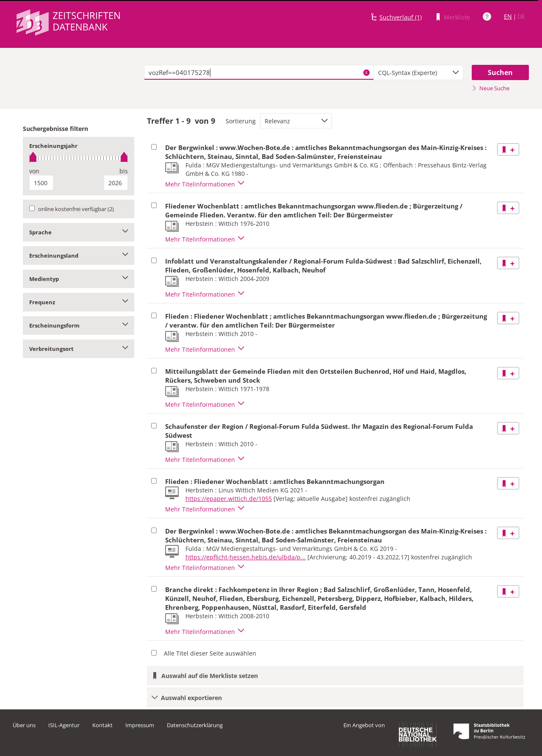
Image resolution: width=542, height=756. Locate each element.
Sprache (79, 232)
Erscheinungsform (79, 325)
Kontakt (102, 725)
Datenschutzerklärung (195, 725)
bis (124, 171)
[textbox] (259, 72)
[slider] (79, 158)
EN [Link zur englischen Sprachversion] (508, 16)
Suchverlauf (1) (401, 17)
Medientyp (79, 279)
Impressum (140, 725)
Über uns (24, 725)
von (34, 171)
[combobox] (418, 72)
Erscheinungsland (79, 256)
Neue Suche (491, 88)
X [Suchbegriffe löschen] (366, 72)
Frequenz (79, 302)
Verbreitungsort (79, 349)
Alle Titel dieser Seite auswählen (210, 653)
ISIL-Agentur (64, 725)
